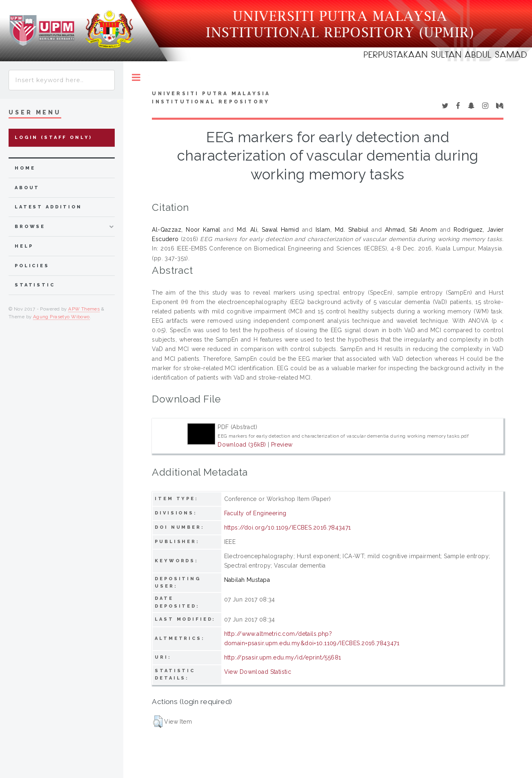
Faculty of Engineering (255, 513)
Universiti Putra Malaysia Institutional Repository (211, 98)
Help (24, 246)
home (25, 168)
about (27, 188)
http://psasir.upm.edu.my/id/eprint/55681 (283, 657)
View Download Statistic (258, 672)
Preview (282, 445)
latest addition (48, 207)
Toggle (136, 77)
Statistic (35, 285)
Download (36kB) (242, 445)
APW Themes (84, 309)
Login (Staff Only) (53, 137)
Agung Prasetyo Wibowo (61, 317)
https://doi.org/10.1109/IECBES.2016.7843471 (288, 528)
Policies (32, 266)
